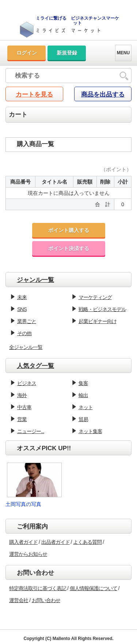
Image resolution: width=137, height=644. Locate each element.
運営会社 (19, 600)
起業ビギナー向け (98, 321)
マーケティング (95, 297)
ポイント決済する (69, 248)
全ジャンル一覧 (26, 347)
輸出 (83, 395)
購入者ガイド (23, 542)
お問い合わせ (46, 600)
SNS (22, 309)
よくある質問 (87, 542)
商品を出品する (103, 95)
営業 (22, 419)
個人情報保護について (94, 588)
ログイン (27, 53)
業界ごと (27, 321)
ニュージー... (31, 431)
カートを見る (34, 95)
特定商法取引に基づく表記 (38, 588)
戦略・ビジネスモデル (102, 309)
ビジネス (27, 383)
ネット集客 (90, 431)
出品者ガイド (56, 542)
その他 (24, 333)
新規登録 (67, 53)
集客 (83, 383)
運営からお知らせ (28, 554)
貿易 (83, 419)
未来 (22, 297)
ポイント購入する (69, 230)
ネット (86, 407)
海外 (22, 395)
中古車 (24, 407)
